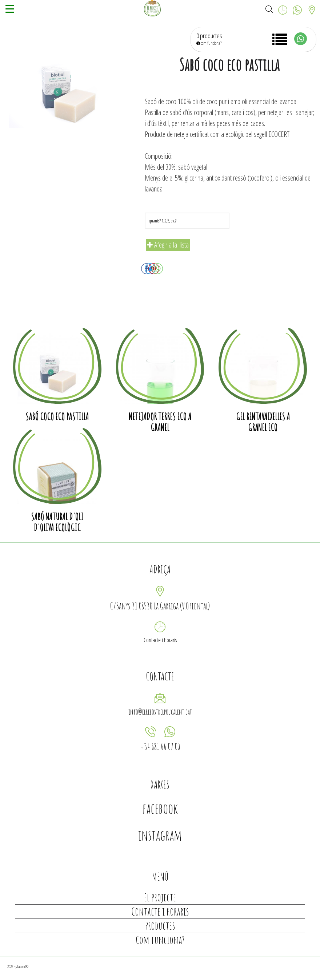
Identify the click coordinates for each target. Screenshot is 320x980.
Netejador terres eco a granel (160, 422)
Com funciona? (160, 940)
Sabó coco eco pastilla (57, 416)
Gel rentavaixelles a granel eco (263, 422)
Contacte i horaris (160, 640)
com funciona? (209, 43)
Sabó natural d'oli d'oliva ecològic (57, 522)
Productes (160, 926)
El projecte (160, 897)
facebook (160, 808)
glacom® (22, 966)
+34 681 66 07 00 (160, 746)
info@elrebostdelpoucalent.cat (160, 712)
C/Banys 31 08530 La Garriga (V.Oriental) (160, 606)
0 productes (209, 36)
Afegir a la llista (168, 245)
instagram (160, 835)
